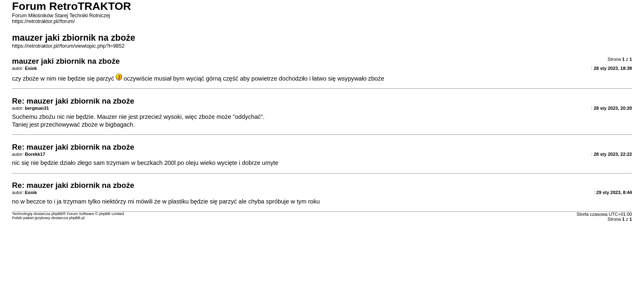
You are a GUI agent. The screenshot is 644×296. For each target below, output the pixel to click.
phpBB (57, 214)
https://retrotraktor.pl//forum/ (43, 21)
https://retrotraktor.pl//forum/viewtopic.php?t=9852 (68, 46)
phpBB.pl (77, 218)
